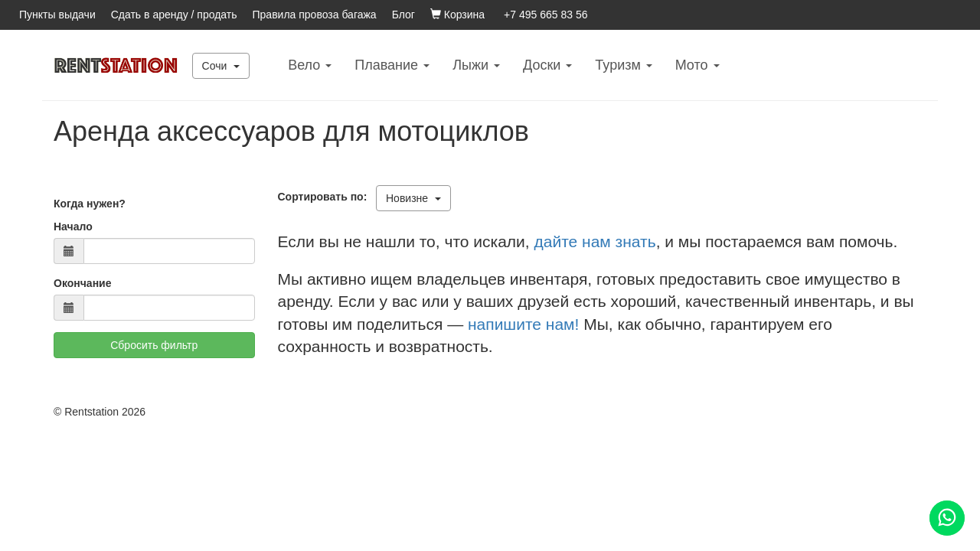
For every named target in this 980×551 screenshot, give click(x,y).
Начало (73, 227)
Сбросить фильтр (154, 345)
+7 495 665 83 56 (546, 15)
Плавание (392, 65)
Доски (547, 65)
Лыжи (476, 65)
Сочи (221, 66)
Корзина (457, 15)
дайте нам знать (595, 241)
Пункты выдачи (57, 15)
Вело (310, 65)
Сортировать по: (326, 197)
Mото (697, 65)
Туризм (623, 65)
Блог (403, 15)
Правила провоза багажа (315, 15)
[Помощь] (947, 518)
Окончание (82, 283)
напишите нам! (523, 324)
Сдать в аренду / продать (174, 15)
